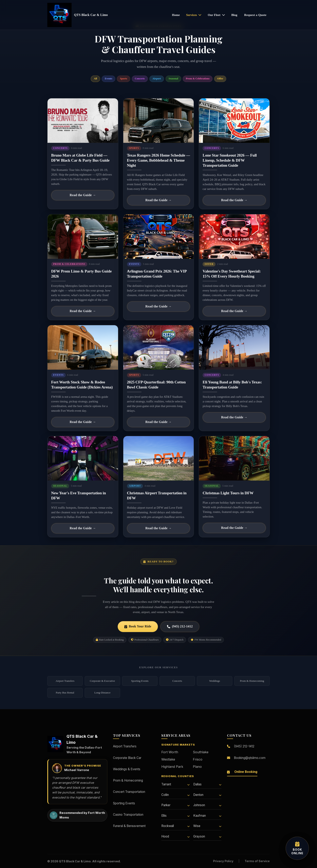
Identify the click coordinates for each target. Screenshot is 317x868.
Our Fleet (216, 15)
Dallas (207, 784)
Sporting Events (140, 681)
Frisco (198, 759)
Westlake (168, 759)
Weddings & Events (127, 769)
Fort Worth (170, 752)
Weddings (215, 681)
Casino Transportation (128, 815)
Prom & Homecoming (252, 681)
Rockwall (175, 826)
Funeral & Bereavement (129, 826)
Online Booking (242, 772)
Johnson (207, 805)
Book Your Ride (138, 626)
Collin (175, 795)
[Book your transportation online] (297, 848)
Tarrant (175, 784)
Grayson (207, 836)
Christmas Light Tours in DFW (228, 493)
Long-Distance (102, 693)
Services (194, 15)
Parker (175, 805)
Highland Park (172, 767)
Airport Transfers (65, 681)
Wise (207, 826)
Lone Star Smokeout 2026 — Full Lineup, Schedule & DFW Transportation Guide (230, 160)
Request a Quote (255, 15)
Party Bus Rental (65, 693)
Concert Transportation (129, 792)
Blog (234, 15)
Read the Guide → (83, 195)
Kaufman (207, 816)
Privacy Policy (223, 861)
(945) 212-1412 (180, 626)
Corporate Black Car (127, 758)
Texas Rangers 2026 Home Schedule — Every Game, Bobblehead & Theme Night (158, 160)
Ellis (175, 816)
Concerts (177, 681)
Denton (207, 795)
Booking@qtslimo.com (246, 758)
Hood (175, 836)
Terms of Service (257, 861)
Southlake (201, 752)
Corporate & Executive (102, 681)
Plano (197, 767)
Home (176, 15)
